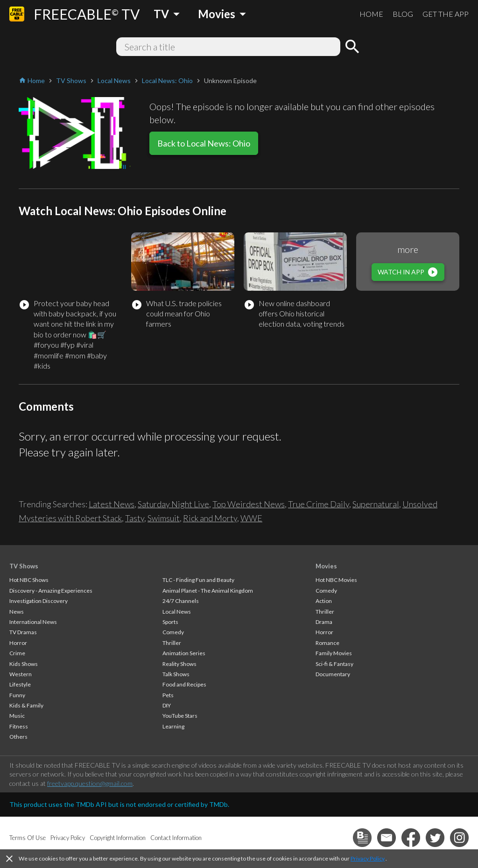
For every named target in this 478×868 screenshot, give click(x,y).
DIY (167, 705)
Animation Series (184, 653)
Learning (173, 726)
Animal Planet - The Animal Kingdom (208, 591)
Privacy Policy (368, 858)
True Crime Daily (319, 504)
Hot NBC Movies (336, 580)
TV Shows (24, 566)
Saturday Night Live (173, 504)
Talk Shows (176, 674)
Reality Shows (179, 664)
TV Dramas (23, 632)
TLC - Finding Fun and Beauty (198, 580)
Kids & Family (26, 705)
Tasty (135, 518)
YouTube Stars (180, 716)
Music (17, 716)
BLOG (403, 14)
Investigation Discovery (39, 601)
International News (33, 622)
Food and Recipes (184, 684)
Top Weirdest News (249, 504)
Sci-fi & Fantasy (334, 664)
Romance (327, 643)
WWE (251, 518)
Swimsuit (164, 518)
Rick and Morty (210, 518)
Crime (17, 653)
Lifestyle (20, 684)
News (17, 612)
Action (324, 601)
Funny (17, 695)
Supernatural (376, 504)
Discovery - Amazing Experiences (51, 591)
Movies (326, 566)
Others (18, 737)
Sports (170, 622)
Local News (177, 612)
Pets (168, 695)
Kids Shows (24, 664)
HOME (371, 14)
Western (21, 674)
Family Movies (334, 653)
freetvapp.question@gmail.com (90, 783)
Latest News (112, 504)
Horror (18, 643)
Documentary (333, 674)
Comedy (173, 632)
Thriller (172, 643)
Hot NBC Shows (29, 580)
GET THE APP (446, 14)
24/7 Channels (181, 601)
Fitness (19, 726)
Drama (324, 622)
